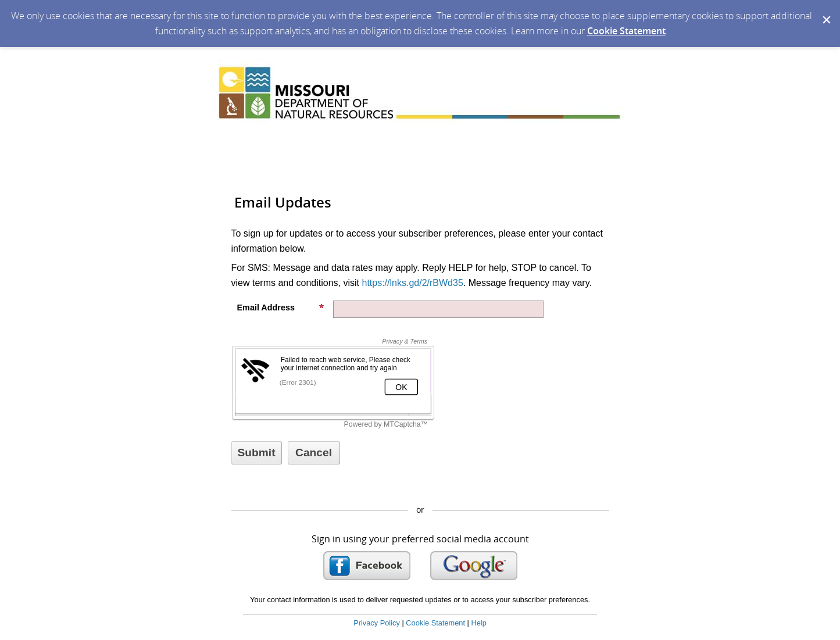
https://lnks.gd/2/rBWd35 (412, 283)
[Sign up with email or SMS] (257, 453)
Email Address (281, 308)
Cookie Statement (626, 31)
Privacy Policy (377, 623)
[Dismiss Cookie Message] (825, 11)
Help (478, 623)
